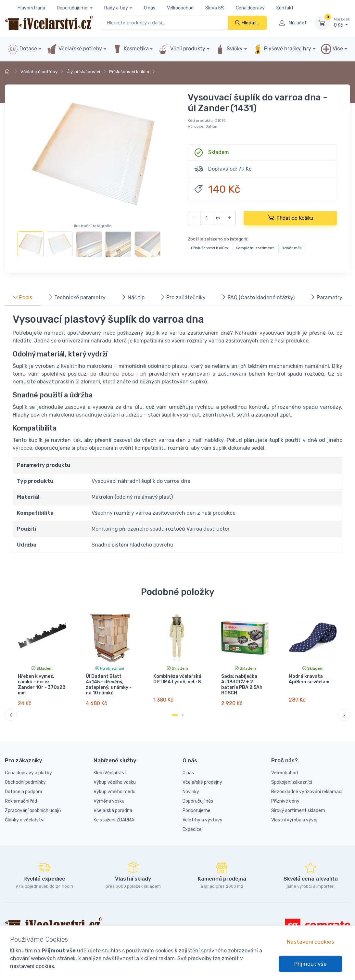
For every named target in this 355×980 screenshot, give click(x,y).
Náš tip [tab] (133, 297)
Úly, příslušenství (83, 72)
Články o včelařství (25, 820)
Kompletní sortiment (255, 248)
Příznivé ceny (285, 801)
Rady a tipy (116, 8)
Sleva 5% (215, 8)
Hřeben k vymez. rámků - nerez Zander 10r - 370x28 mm (42, 684)
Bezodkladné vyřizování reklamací (307, 792)
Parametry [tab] (326, 297)
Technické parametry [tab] (77, 297)
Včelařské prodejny (202, 782)
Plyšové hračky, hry (282, 49)
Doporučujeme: (73, 8)
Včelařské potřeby (74, 49)
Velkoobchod (180, 8)
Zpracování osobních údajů (33, 811)
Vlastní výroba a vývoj (294, 820)
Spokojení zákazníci (292, 782)
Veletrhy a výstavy (203, 820)
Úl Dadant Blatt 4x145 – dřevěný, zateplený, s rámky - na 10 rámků (109, 684)
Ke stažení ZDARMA (114, 820)
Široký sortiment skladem (298, 811)
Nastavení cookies (311, 942)
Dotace (22, 49)
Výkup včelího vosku (115, 782)
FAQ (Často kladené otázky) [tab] (258, 297)
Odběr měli (292, 248)
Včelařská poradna (113, 811)
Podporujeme (197, 811)
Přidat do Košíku (291, 218)
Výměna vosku (109, 801)
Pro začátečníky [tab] (183, 297)
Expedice (192, 829)
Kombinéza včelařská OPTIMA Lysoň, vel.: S (177, 679)
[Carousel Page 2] (183, 715)
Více (332, 49)
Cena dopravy (250, 8)
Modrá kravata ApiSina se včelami (310, 679)
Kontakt (285, 8)
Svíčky (229, 49)
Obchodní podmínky (25, 782)
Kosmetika (130, 49)
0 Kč (342, 22)
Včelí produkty (182, 49)
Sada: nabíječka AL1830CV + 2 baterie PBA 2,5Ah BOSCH (242, 684)
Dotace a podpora (24, 792)
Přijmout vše (311, 964)
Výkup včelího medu (114, 792)
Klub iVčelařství (110, 773)
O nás (150, 8)
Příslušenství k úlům (129, 72)
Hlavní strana (31, 8)
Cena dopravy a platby (28, 773)
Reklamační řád (21, 801)
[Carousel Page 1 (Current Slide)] (175, 715)
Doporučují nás (198, 801)
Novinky (191, 792)
